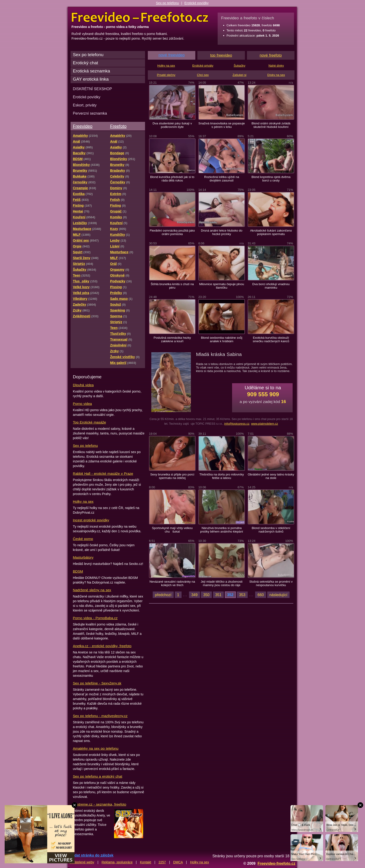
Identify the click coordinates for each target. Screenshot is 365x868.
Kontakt (145, 862)
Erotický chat (85, 63)
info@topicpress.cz (237, 424)
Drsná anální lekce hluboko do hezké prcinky (222, 232)
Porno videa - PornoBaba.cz (95, 618)
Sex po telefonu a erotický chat (98, 776)
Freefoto (118, 126)
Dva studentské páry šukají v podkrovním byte (172, 125)
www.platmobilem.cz (265, 424)
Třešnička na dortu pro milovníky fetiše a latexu (221, 476)
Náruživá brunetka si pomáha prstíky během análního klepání (222, 530)
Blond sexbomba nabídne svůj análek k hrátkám (221, 339)
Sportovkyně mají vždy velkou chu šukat (172, 530)
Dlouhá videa (83, 385)
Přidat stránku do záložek (91, 855)
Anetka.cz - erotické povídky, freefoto (102, 646)
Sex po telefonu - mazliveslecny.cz (100, 716)
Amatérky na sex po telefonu (96, 748)
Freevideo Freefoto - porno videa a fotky (140, 17)
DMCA (178, 862)
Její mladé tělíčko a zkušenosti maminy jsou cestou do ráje (222, 583)
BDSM (78, 571)
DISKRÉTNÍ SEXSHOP (92, 89)
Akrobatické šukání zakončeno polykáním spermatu (271, 232)
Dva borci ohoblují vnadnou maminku (271, 286)
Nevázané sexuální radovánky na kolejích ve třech (172, 583)
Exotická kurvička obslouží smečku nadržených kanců (271, 339)
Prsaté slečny (166, 75)
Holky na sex (83, 501)
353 (242, 595)
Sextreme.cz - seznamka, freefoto (100, 804)
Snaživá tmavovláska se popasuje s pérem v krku (221, 125)
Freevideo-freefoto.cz (276, 863)
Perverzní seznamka (90, 113)
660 (261, 595)
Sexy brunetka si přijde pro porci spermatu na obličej (172, 476)
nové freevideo (172, 55)
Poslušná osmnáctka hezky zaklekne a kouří (172, 339)
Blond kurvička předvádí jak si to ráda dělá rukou (172, 179)
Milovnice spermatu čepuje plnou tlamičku (222, 286)
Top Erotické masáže (89, 422)
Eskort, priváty (85, 105)
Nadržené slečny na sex (92, 590)
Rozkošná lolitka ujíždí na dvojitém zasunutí (222, 179)
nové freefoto (271, 55)
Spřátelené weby (82, 862)
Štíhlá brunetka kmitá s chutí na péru (172, 286)
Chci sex (203, 75)
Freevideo (83, 126)
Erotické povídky (196, 3)
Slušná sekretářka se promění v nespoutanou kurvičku (271, 583)
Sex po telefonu (167, 3)
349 (194, 595)
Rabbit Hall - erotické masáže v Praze (103, 473)
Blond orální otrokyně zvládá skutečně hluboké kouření (271, 125)
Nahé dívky (276, 66)
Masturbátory (83, 557)
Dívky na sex (276, 75)
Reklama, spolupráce (117, 862)
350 (206, 595)
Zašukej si (240, 75)
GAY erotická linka (91, 79)
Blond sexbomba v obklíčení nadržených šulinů (271, 530)
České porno (83, 539)
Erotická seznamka (91, 71)
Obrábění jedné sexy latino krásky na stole (271, 476)
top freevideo (221, 55)
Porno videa (82, 404)
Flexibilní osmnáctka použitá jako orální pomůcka (172, 232)
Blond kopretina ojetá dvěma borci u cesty (271, 179)
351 (218, 595)
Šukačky (240, 66)
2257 (162, 862)
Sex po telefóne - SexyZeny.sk (97, 683)
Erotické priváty (203, 66)
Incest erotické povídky (91, 520)
